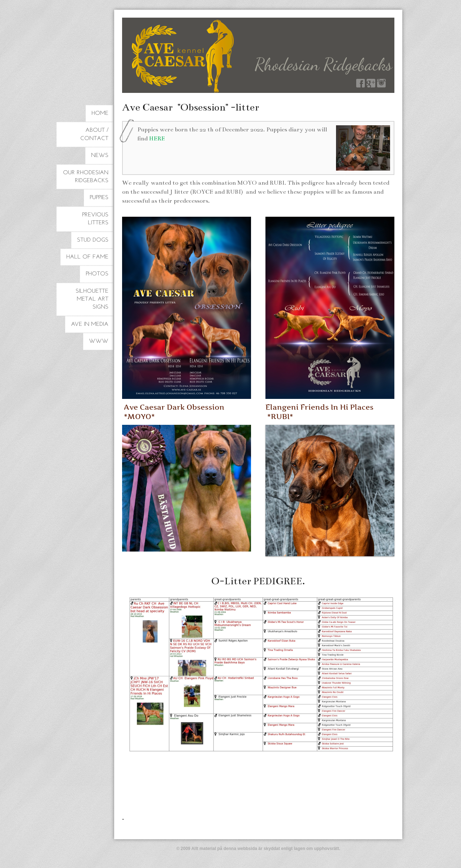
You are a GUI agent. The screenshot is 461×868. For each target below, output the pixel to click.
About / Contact (94, 134)
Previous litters (95, 219)
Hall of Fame (87, 257)
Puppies (99, 198)
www (99, 341)
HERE (157, 139)
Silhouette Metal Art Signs (92, 299)
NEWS (100, 156)
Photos (97, 274)
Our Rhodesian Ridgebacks (86, 177)
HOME (100, 113)
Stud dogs (93, 240)
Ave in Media (90, 324)
